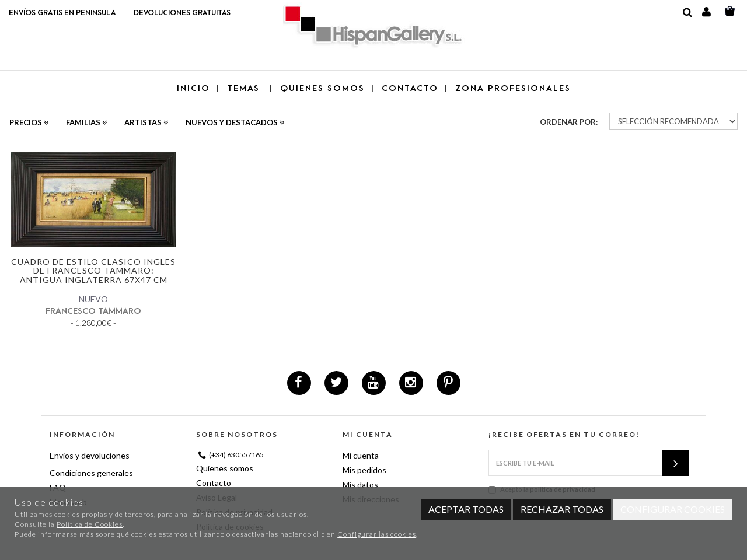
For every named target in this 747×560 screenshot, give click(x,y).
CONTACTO (410, 88)
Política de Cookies (90, 524)
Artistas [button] (146, 123)
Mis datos (360, 484)
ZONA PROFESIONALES (513, 88)
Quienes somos (225, 468)
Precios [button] (29, 123)
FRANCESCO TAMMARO (93, 311)
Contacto (214, 483)
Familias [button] (86, 123)
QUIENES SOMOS (322, 88)
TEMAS (245, 88)
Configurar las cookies (377, 534)
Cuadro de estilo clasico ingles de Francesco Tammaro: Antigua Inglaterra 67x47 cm (93, 271)
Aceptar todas (466, 509)
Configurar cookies (673, 509)
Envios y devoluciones (90, 455)
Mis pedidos (364, 470)
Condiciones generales (91, 473)
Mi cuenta (361, 455)
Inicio (193, 88)
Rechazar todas (562, 509)
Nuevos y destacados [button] (235, 123)
